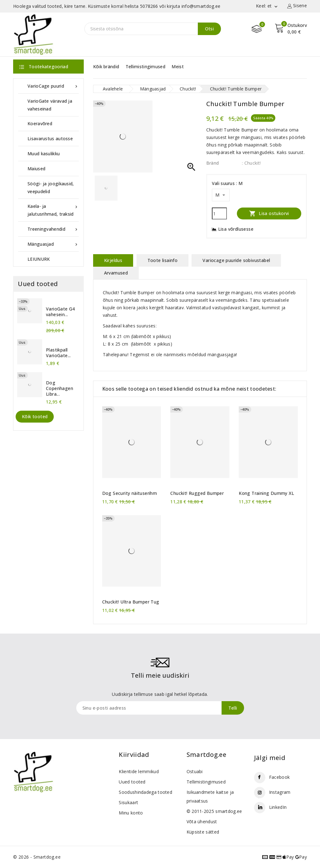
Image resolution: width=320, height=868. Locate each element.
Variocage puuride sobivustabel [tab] (236, 260)
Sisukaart (128, 802)
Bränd (213, 163)
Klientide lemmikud (139, 771)
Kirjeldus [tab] (113, 260)
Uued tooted (132, 782)
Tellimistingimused (145, 67)
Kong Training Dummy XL (266, 493)
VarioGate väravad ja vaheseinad (50, 105)
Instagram (280, 792)
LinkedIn (278, 807)
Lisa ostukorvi (269, 213)
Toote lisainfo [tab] (163, 260)
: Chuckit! (251, 163)
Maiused (36, 169)
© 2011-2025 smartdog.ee (214, 811)
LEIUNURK (39, 259)
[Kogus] (219, 213)
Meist (178, 67)
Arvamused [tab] (116, 273)
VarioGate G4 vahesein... (60, 312)
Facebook (279, 777)
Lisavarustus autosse (50, 139)
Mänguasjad (53, 244)
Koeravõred (40, 123)
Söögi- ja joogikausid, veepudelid (51, 187)
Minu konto (131, 813)
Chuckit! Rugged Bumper (197, 493)
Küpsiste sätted (203, 832)
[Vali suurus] (221, 195)
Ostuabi (195, 771)
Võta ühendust (202, 822)
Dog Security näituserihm (130, 493)
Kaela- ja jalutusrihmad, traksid (53, 210)
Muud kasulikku (44, 154)
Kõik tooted (35, 416)
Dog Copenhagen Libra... (60, 388)
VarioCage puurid (53, 86)
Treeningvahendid (53, 229)
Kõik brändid (106, 67)
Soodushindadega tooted (145, 792)
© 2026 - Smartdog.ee (37, 857)
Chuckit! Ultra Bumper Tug (131, 602)
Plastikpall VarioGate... (58, 353)
